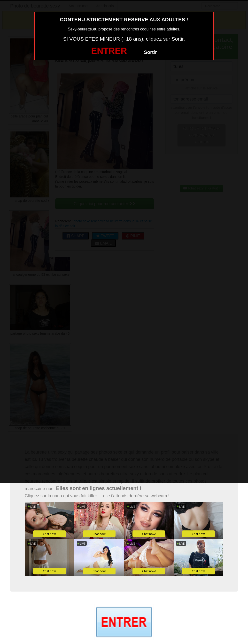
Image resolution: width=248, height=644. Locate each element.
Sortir (150, 52)
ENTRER (109, 51)
